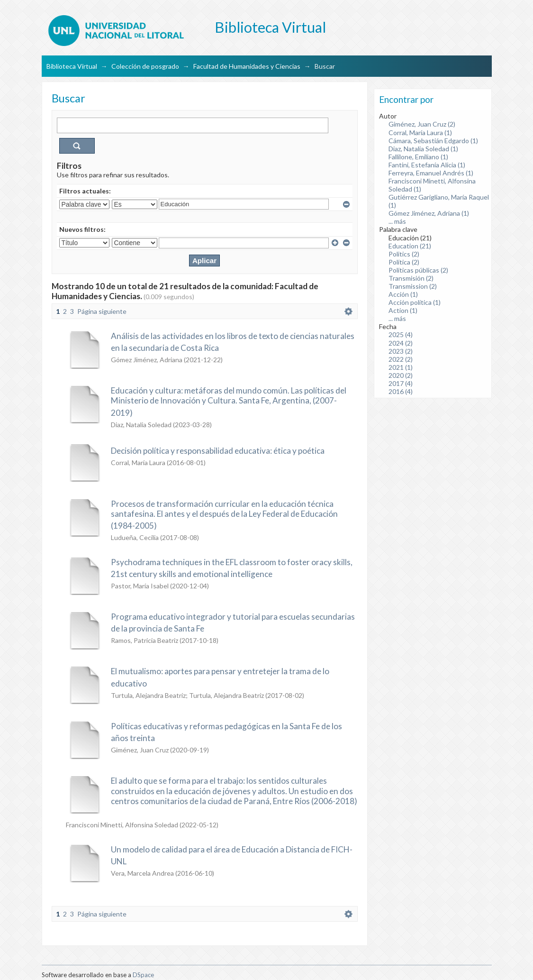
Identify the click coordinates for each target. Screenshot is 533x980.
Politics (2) (404, 254)
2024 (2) (401, 343)
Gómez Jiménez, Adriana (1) (429, 213)
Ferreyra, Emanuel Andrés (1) (431, 173)
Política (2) (404, 262)
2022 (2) (401, 359)
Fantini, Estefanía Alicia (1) (427, 165)
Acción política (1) (415, 302)
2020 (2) (401, 375)
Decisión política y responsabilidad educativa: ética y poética (218, 451)
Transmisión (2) (411, 278)
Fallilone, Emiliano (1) (418, 157)
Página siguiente (102, 311)
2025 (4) (401, 334)
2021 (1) (401, 367)
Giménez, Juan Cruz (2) (422, 124)
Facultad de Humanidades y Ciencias (247, 66)
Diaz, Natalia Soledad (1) (423, 149)
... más (397, 221)
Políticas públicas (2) (418, 270)
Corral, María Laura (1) (420, 133)
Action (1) (403, 310)
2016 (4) (401, 391)
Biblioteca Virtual (72, 66)
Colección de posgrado (145, 66)
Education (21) (410, 246)
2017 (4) (401, 383)
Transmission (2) (413, 286)
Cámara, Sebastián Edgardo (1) (433, 141)
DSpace (143, 975)
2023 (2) (401, 351)
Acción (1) (403, 294)
